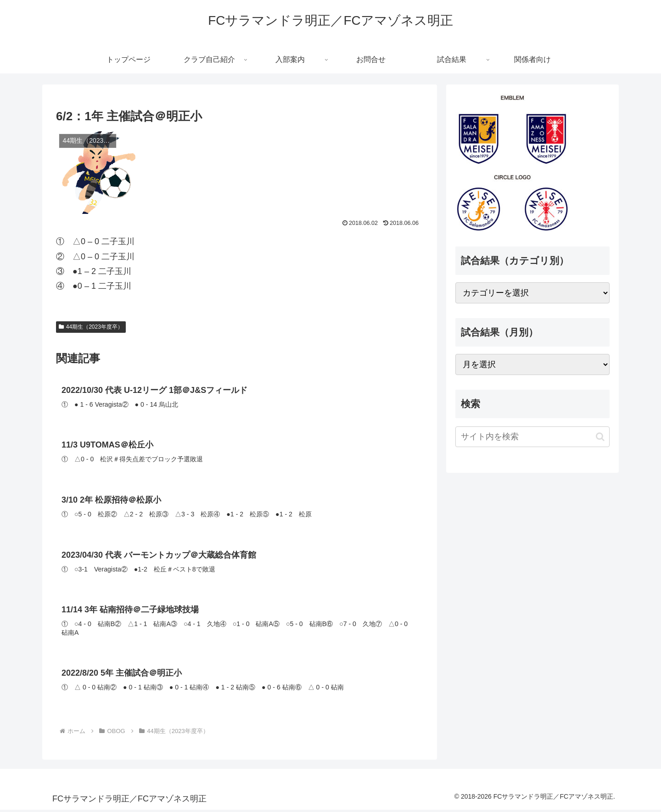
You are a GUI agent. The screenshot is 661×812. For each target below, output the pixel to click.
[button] (600, 437)
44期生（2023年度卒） (91, 327)
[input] (532, 437)
